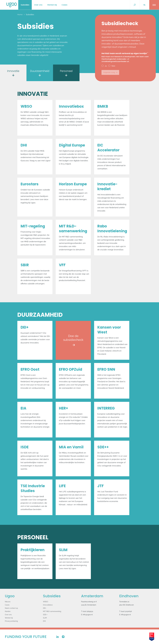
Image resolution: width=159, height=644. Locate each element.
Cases (64, 5)
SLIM (45, 618)
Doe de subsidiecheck (73, 345)
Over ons (38, 5)
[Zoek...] (135, 5)
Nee (112, 66)
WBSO (46, 602)
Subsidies (25, 5)
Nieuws (8, 602)
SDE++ (45, 615)
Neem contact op (11, 608)
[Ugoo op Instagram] (63, 637)
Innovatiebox (48, 605)
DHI (44, 621)
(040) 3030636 (126, 611)
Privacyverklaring (11, 621)
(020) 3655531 (88, 611)
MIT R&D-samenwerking (52, 611)
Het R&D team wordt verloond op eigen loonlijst (125, 57)
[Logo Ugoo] (12, 5)
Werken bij (52, 5)
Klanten (8, 611)
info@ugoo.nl (88, 615)
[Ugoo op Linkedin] (57, 637)
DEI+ (45, 608)
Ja (104, 66)
